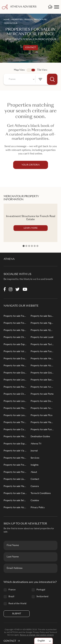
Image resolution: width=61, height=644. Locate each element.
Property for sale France (15, 316)
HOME (6, 20)
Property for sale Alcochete (15, 508)
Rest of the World (17, 604)
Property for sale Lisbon (15, 479)
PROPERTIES (17, 20)
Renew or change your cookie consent (37, 635)
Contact (30, 48)
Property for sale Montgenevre (15, 458)
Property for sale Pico (41, 415)
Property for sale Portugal (15, 472)
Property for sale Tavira (42, 345)
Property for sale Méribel (15, 437)
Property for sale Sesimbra (42, 316)
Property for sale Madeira (42, 422)
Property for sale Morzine (15, 408)
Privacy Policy (38, 508)
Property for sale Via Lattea (15, 451)
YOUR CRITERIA (31, 165)
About (34, 472)
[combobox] (21, 79)
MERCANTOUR (11, 23)
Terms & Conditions (41, 493)
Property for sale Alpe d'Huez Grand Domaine (15, 330)
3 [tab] (29, 246)
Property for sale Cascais (15, 493)
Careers (35, 486)
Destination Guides (40, 437)
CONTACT (12, 641)
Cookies (35, 501)
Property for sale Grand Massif (15, 373)
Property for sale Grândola (42, 373)
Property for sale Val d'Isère (15, 352)
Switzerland (42, 597)
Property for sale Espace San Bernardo (15, 444)
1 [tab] (24, 246)
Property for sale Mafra (15, 486)
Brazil (11, 597)
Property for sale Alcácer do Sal (42, 366)
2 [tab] (26, 246)
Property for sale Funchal (42, 430)
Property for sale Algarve (42, 323)
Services (35, 458)
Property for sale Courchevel (15, 430)
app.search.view (31, 70)
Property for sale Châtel (15, 394)
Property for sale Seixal (15, 501)
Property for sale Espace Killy (15, 345)
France (12, 590)
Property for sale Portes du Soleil (15, 387)
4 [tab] (32, 246)
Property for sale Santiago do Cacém (42, 380)
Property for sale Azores (42, 408)
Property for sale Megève (15, 366)
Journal (34, 451)
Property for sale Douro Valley (42, 401)
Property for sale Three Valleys (15, 422)
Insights (34, 465)
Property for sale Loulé (42, 337)
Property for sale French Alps (15, 323)
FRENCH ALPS (40, 20)
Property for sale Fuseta (42, 352)
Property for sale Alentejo (42, 359)
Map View (19, 70)
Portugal (41, 590)
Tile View (42, 70)
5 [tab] (35, 246)
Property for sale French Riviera (15, 465)
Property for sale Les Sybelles (15, 380)
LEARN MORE (31, 228)
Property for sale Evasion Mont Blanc (15, 359)
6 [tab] (37, 246)
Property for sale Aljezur (42, 330)
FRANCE (28, 20)
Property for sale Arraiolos (42, 387)
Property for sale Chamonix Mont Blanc (15, 337)
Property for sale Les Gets (15, 401)
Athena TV (36, 444)
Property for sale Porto (42, 394)
